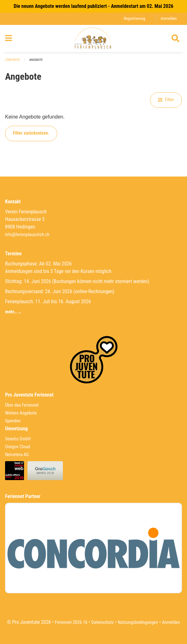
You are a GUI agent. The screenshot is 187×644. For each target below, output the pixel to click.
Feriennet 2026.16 (71, 622)
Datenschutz (103, 622)
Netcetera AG (17, 455)
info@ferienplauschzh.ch (27, 235)
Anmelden (169, 18)
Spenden (13, 421)
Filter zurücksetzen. (31, 133)
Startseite (12, 60)
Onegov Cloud (18, 447)
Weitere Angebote (21, 413)
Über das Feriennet (22, 405)
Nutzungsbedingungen (138, 622)
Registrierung (135, 18)
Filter (166, 100)
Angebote (36, 60)
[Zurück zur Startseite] (94, 38)
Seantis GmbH (18, 439)
